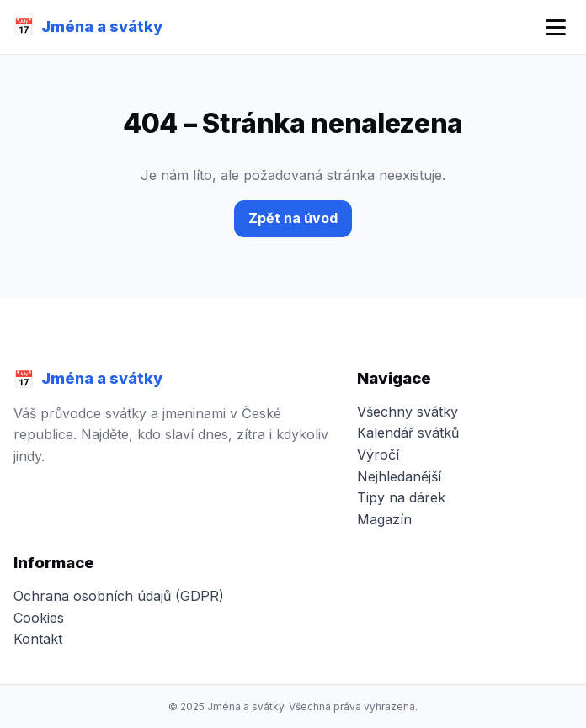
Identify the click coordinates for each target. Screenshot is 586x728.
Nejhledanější (399, 476)
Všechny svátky (408, 412)
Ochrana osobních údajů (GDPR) (119, 596)
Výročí (378, 454)
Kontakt (38, 639)
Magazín (384, 519)
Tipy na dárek (401, 497)
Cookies (39, 618)
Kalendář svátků (408, 433)
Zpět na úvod (293, 218)
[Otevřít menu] (556, 27)
